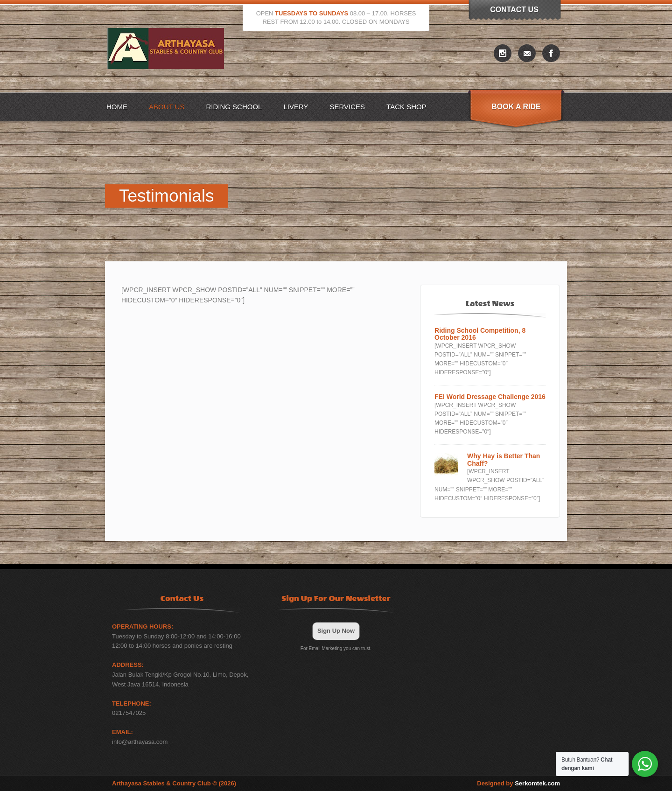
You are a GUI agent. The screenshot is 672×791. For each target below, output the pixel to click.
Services (348, 107)
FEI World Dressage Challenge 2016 (490, 397)
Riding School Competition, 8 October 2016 (480, 334)
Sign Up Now (336, 631)
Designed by (518, 783)
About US (167, 107)
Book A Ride (516, 107)
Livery (296, 107)
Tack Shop (406, 107)
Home (117, 107)
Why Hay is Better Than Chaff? (504, 460)
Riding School (234, 107)
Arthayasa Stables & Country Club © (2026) (174, 783)
